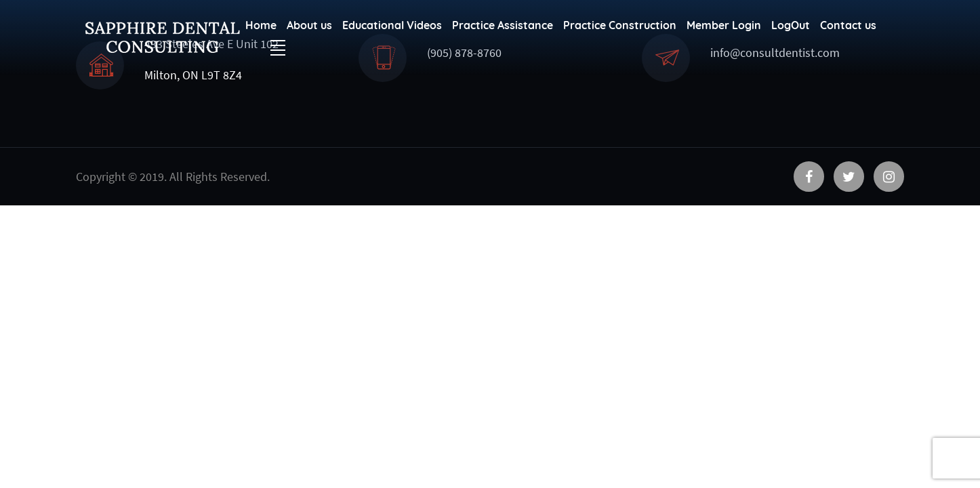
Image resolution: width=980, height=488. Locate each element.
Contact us (848, 25)
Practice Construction (620, 25)
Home (261, 25)
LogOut (791, 25)
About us (309, 25)
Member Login (724, 25)
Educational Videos (392, 25)
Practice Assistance (503, 25)
